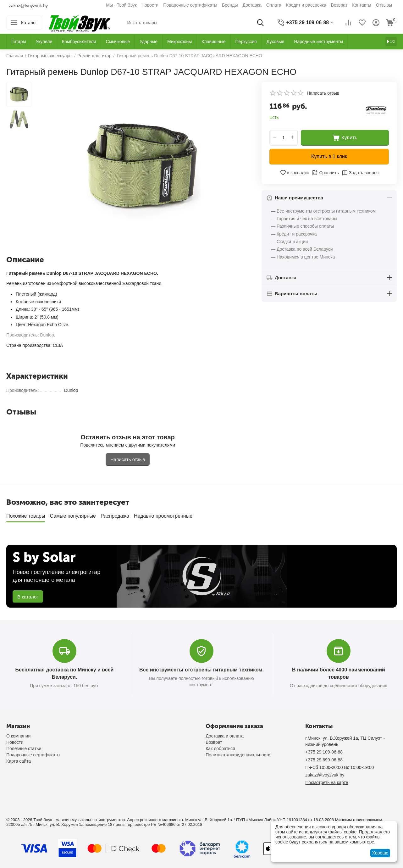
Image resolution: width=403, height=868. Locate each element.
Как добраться (220, 748)
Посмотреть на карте (327, 782)
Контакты (362, 5)
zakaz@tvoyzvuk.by (28, 6)
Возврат (339, 5)
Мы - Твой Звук (121, 5)
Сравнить (325, 173)
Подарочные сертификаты (190, 5)
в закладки (294, 173)
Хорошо (380, 853)
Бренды (230, 5)
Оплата (274, 5)
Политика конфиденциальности (238, 755)
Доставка (252, 5)
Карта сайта (19, 761)
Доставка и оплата (225, 736)
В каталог (28, 597)
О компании (18, 736)
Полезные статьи (24, 748)
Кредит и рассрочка (306, 5)
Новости (150, 5)
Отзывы (384, 5)
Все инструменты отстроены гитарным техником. (201, 670)
